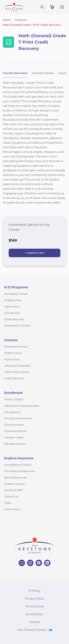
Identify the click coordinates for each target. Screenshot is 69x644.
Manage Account (15, 444)
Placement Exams (15, 431)
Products (21, 20)
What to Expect (14, 399)
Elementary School (16, 294)
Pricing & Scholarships (18, 418)
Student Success (15, 484)
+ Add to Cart (34, 253)
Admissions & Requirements (22, 406)
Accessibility (34, 614)
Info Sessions (12, 412)
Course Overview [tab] (15, 73)
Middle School (13, 300)
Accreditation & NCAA (18, 465)
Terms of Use (35, 606)
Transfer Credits (14, 437)
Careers (35, 622)
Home (7, 20)
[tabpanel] (34, 145)
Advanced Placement (17, 366)
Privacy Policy (34, 599)
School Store (12, 509)
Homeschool (12, 313)
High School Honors (17, 372)
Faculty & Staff (13, 490)
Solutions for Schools (17, 326)
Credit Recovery (14, 319)
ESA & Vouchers (14, 425)
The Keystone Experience (20, 471)
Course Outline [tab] (43, 73)
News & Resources (15, 478)
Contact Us (11, 496)
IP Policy (35, 591)
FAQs (8, 503)
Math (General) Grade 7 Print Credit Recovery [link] (32, 25)
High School (12, 307)
